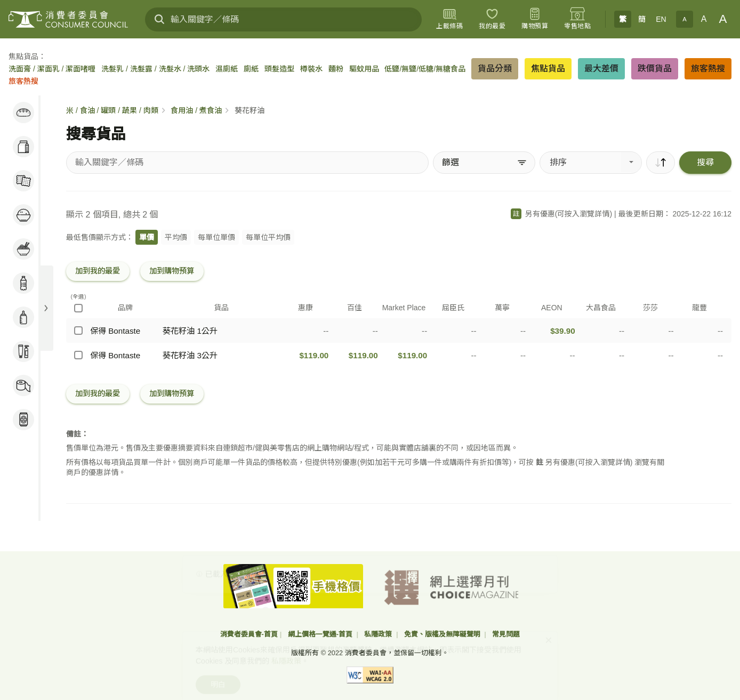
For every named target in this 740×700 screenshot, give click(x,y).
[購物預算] (535, 19)
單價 (147, 237)
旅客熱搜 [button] (708, 69)
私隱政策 (379, 634)
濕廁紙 (227, 69)
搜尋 (705, 162)
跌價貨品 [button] (655, 69)
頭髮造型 (279, 69)
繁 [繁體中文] (623, 19)
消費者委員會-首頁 (249, 634)
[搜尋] (159, 19)
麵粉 (336, 69)
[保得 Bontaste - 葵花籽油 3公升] (78, 355)
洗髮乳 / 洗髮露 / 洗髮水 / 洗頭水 (155, 69)
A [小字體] (684, 19)
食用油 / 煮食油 (196, 110)
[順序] (661, 163)
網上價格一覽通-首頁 (321, 634)
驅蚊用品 (364, 69)
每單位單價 (216, 237)
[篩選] (484, 163)
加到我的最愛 (98, 271)
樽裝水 (311, 69)
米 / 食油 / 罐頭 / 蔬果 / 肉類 (112, 110)
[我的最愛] (492, 19)
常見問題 (506, 634)
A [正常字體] (704, 19)
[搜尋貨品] (247, 163)
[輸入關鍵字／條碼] (283, 19)
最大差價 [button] (601, 69)
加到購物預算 (172, 271)
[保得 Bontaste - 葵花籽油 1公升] (78, 331)
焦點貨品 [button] (548, 69)
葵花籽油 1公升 (190, 331)
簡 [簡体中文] (642, 19)
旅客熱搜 (23, 81)
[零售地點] (577, 19)
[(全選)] (78, 308)
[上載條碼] (449, 19)
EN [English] (661, 19)
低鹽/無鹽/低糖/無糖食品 (425, 69)
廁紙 (251, 69)
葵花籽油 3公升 (190, 355)
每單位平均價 (268, 237)
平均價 (176, 237)
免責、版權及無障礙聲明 (443, 634)
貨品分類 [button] (495, 69)
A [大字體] (723, 19)
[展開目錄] (46, 308)
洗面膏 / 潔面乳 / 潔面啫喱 (52, 69)
